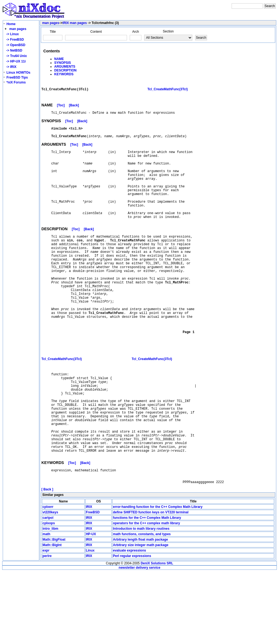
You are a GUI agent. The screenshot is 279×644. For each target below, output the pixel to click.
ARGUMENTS (65, 67)
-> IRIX (10, 67)
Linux (90, 622)
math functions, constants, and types (142, 606)
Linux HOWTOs (19, 73)
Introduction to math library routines (141, 601)
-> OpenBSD (15, 45)
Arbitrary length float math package (140, 612)
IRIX (89, 579)
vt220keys (50, 584)
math (46, 606)
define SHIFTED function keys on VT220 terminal (151, 584)
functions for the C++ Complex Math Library (147, 590)
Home (11, 24)
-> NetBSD (13, 50)
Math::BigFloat (54, 612)
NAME (59, 59)
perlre (47, 628)
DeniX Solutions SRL (157, 635)
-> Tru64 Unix (16, 56)
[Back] (74, 108)
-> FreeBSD (14, 40)
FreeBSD (93, 584)
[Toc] (61, 108)
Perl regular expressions (132, 628)
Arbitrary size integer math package (140, 617)
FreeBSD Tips (17, 77)
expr (46, 622)
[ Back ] (47, 561)
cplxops (49, 595)
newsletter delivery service (140, 640)
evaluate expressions (129, 622)
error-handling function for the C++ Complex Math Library (158, 579)
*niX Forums (16, 82)
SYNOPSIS (63, 63)
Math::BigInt (52, 617)
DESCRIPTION (65, 70)
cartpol (48, 590)
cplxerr (48, 579)
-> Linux (12, 34)
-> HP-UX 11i (15, 61)
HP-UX (91, 606)
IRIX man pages (75, 23)
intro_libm (50, 601)
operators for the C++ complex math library (146, 595)
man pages (18, 29)
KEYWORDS (64, 74)
